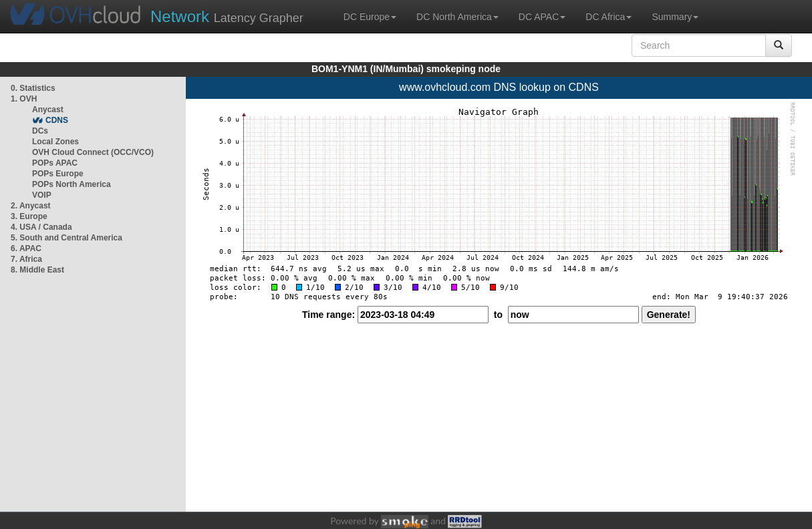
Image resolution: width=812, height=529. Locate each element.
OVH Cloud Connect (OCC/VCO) (93, 152)
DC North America (457, 17)
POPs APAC (55, 163)
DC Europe (370, 17)
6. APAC (26, 248)
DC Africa (608, 17)
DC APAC (542, 17)
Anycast (48, 110)
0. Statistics (33, 88)
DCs (40, 131)
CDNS (57, 120)
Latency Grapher (227, 16)
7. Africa (26, 259)
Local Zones (55, 142)
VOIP (41, 195)
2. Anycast (31, 206)
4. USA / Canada (41, 227)
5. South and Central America (66, 238)
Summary (675, 17)
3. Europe (29, 216)
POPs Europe (58, 174)
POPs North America (72, 184)
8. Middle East (37, 270)
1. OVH (24, 99)
